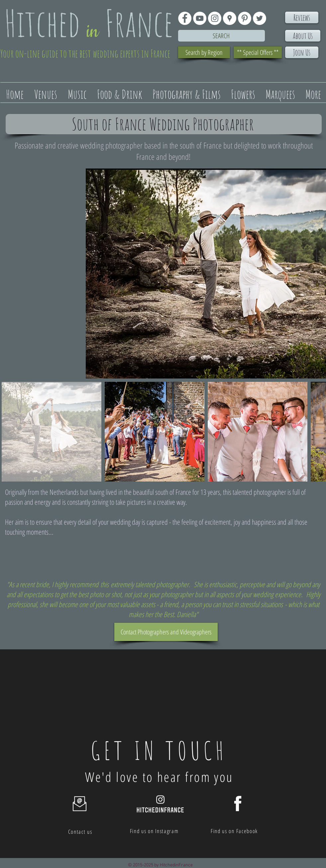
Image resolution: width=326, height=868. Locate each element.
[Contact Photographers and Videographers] (166, 632)
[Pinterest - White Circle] (245, 18)
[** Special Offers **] (258, 52)
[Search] (221, 36)
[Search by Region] (204, 52)
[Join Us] (302, 52)
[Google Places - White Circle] (230, 18)
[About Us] (303, 36)
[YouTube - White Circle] (200, 18)
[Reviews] (302, 17)
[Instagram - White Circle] (215, 18)
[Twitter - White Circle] (260, 18)
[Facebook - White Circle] (185, 18)
